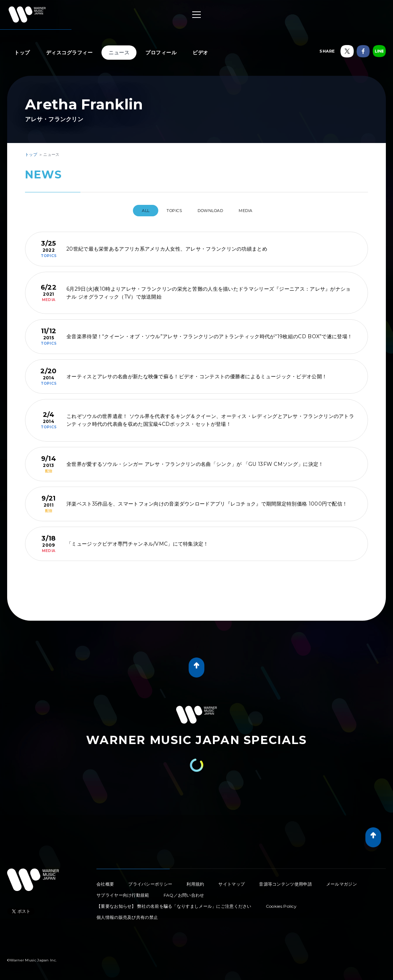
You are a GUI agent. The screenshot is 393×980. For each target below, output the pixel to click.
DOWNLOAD (213, 211)
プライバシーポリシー (150, 881)
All (135, 211)
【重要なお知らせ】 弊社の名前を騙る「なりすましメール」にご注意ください (174, 903)
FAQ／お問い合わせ (184, 892)
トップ (22, 53)
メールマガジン (342, 881)
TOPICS (169, 211)
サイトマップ (232, 881)
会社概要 (105, 881)
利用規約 (195, 881)
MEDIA (255, 211)
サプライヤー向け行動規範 (123, 892)
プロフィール (161, 53)
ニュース (119, 53)
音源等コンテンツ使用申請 (285, 881)
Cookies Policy (281, 903)
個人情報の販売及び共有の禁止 (127, 914)
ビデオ (200, 53)
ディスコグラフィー (69, 53)
